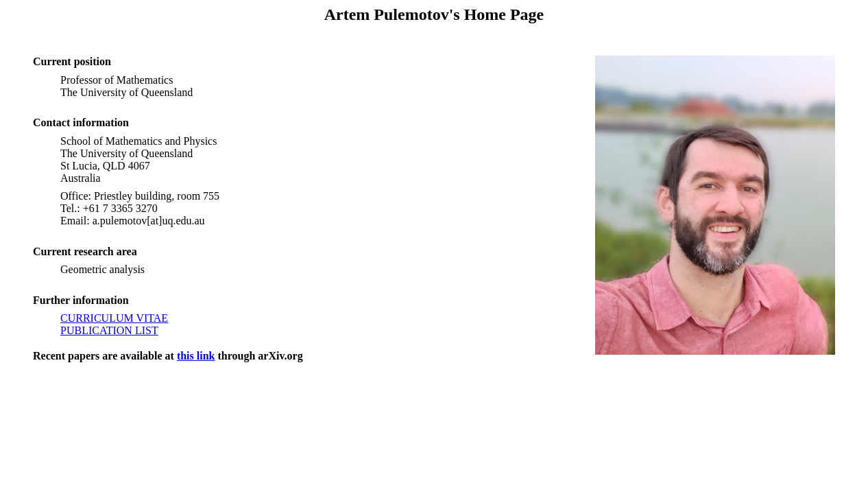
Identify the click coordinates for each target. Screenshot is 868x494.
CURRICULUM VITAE (114, 318)
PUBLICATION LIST (109, 330)
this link (196, 356)
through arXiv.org (258, 356)
